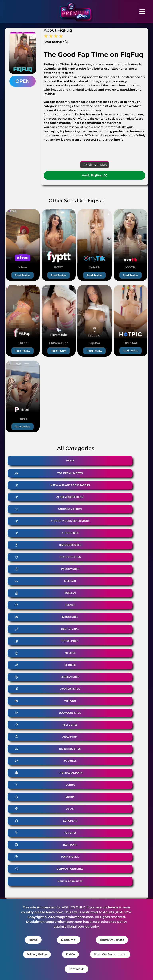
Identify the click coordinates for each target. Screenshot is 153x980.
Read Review (23, 275)
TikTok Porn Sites (95, 165)
